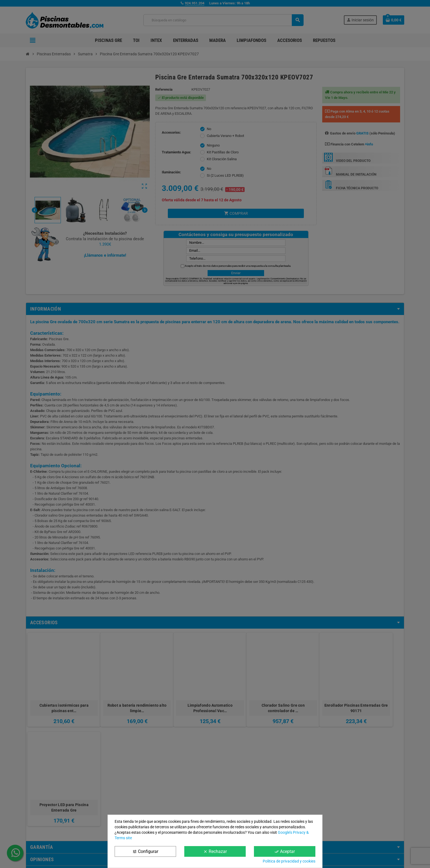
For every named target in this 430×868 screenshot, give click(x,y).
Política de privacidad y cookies (289, 861)
